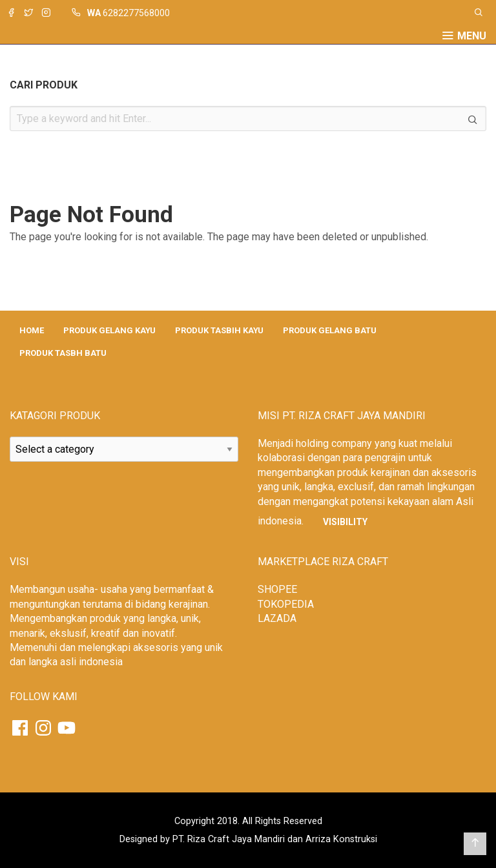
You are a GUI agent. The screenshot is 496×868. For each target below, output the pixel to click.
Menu (472, 36)
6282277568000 (136, 13)
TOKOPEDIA (286, 604)
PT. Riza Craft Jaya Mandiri (229, 839)
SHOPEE (277, 589)
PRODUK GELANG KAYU (109, 330)
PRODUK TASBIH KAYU (219, 330)
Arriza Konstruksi (341, 839)
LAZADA (277, 618)
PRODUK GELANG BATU (330, 330)
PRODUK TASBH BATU (63, 353)
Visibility (345, 522)
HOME (32, 330)
